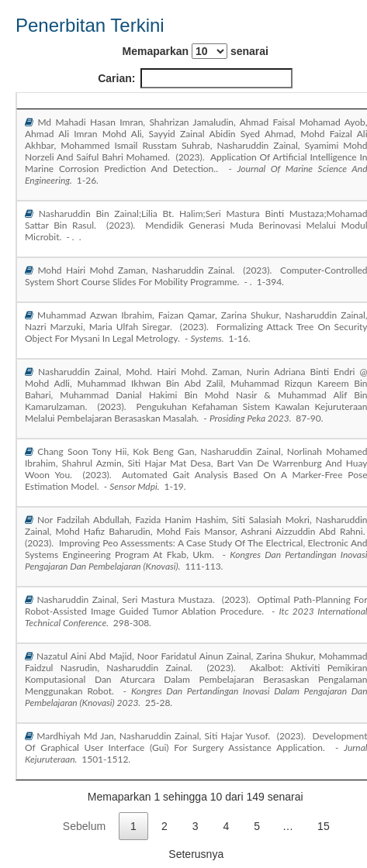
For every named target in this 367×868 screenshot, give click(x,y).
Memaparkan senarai (196, 51)
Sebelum (84, 826)
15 (324, 826)
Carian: (195, 78)
